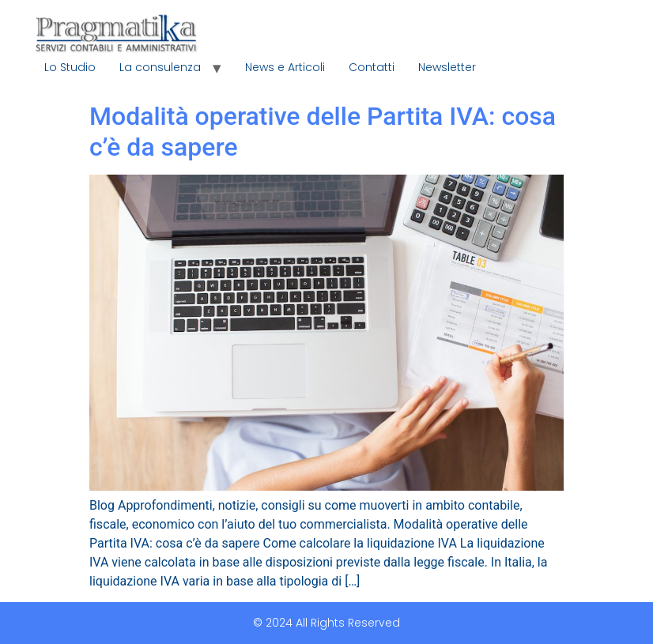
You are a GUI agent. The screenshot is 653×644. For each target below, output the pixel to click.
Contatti (372, 67)
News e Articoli (285, 67)
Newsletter (447, 67)
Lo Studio (70, 67)
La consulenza (160, 67)
